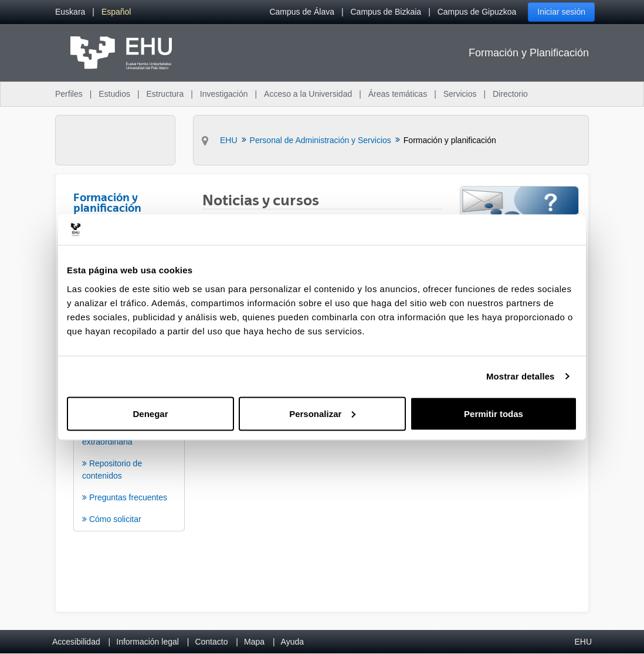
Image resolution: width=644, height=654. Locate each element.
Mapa (254, 642)
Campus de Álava (302, 12)
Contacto (211, 642)
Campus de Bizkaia (386, 12)
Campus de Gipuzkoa (477, 12)
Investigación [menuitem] (224, 94)
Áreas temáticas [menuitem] (398, 94)
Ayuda (292, 642)
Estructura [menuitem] (165, 94)
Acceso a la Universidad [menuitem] (308, 94)
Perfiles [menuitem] (69, 94)
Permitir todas (494, 413)
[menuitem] (70, 12)
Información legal (148, 642)
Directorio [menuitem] (510, 94)
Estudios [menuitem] (114, 94)
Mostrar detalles (521, 376)
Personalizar (322, 413)
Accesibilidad (76, 642)
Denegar (150, 413)
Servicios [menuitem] (460, 94)
